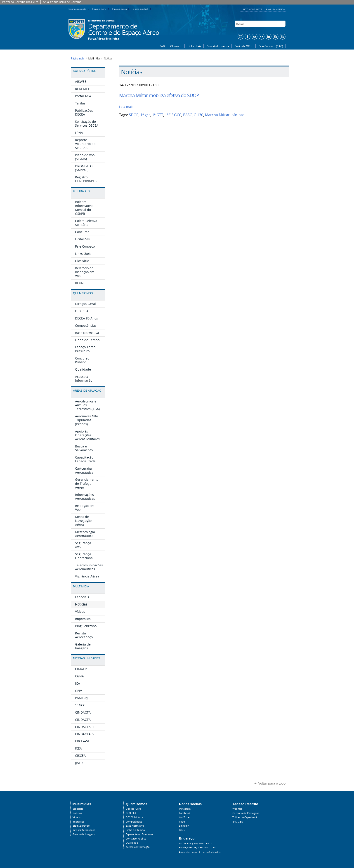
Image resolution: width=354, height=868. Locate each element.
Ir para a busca (122, 9)
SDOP (134, 115)
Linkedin (184, 826)
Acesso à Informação (138, 847)
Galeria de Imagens (84, 834)
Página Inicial (78, 58)
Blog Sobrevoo (81, 826)
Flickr (182, 822)
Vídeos (77, 817)
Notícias (77, 813)
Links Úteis (194, 46)
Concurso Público (136, 839)
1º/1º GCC (173, 115)
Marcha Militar (217, 115)
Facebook (185, 813)
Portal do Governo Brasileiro (20, 2)
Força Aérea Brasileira (104, 39)
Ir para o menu (101, 9)
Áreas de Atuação (87, 391)
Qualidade (132, 843)
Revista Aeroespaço (84, 830)
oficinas (238, 115)
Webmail (237, 809)
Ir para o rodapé (142, 9)
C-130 (198, 115)
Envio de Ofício (244, 46)
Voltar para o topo (272, 783)
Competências (134, 822)
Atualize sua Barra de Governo (62, 2)
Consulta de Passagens (246, 813)
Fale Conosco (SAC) (271, 46)
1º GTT (158, 115)
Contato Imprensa (218, 46)
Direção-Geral (134, 809)
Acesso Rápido (85, 71)
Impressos (78, 822)
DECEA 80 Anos (135, 817)
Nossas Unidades (87, 658)
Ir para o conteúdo (79, 9)
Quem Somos (83, 293)
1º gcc (145, 115)
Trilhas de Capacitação (245, 817)
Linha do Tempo (135, 830)
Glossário (176, 46)
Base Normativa (135, 826)
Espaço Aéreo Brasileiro (139, 834)
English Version (276, 9)
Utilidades (81, 191)
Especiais (78, 809)
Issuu (182, 830)
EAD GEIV (238, 822)
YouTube (184, 817)
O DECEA (131, 813)
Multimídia (81, 587)
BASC (188, 115)
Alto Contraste (253, 9)
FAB (162, 46)
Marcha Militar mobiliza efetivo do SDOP (159, 95)
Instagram (185, 809)
